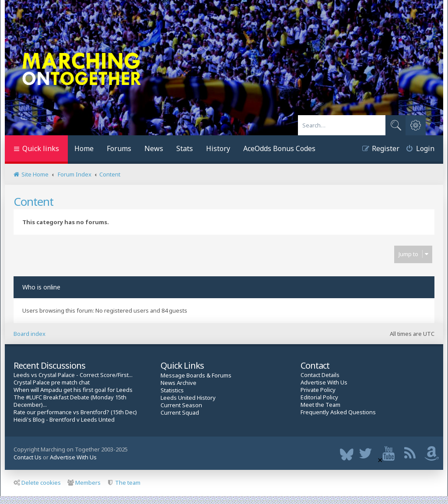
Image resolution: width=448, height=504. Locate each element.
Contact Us (28, 457)
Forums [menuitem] (119, 148)
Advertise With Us (324, 382)
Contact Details (320, 375)
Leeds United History (188, 398)
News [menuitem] (154, 148)
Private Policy (318, 390)
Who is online (41, 287)
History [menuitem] (218, 148)
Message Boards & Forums (196, 375)
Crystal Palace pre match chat (52, 382)
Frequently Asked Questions (338, 412)
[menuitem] (417, 150)
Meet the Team (320, 405)
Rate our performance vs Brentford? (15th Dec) (75, 412)
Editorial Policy (319, 397)
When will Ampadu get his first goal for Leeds (73, 390)
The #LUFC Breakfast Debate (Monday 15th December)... (70, 401)
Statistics (172, 390)
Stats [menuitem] (185, 148)
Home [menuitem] (84, 148)
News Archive (178, 383)
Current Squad (180, 413)
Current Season (181, 405)
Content (33, 201)
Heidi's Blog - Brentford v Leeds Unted (64, 420)
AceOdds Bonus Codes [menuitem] (279, 148)
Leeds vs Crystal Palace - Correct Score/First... (73, 375)
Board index (30, 334)
